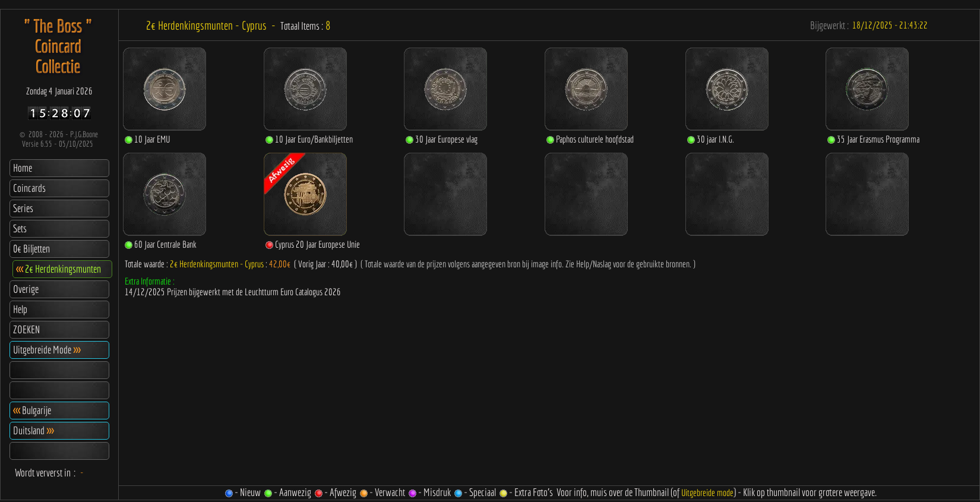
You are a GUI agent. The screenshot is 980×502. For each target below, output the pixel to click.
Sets (20, 228)
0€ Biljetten (31, 249)
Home (23, 168)
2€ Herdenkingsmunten (59, 269)
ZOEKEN (26, 329)
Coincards (29, 188)
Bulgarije (32, 410)
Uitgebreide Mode (47, 350)
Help (20, 309)
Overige (26, 289)
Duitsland (33, 430)
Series (23, 208)
